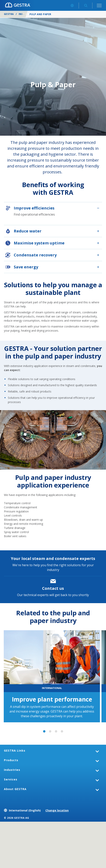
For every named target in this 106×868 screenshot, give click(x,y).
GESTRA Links (15, 750)
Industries (12, 770)
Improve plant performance (52, 699)
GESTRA (9, 14)
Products (11, 760)
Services (11, 779)
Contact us (53, 588)
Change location (57, 810)
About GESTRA (15, 789)
